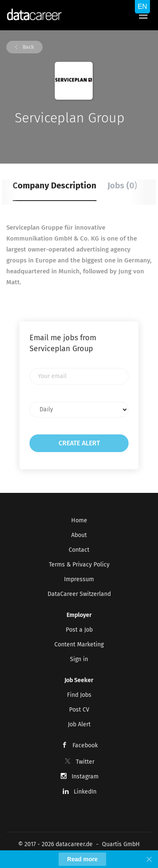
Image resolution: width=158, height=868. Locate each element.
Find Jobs (79, 695)
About (79, 535)
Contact (79, 550)
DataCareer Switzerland (79, 594)
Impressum (79, 579)
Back (28, 47)
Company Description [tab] (55, 185)
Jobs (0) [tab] (122, 185)
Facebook (85, 745)
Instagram (85, 777)
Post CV (79, 710)
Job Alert (79, 724)
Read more (82, 859)
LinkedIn (85, 792)
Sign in (79, 659)
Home (79, 520)
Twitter (85, 762)
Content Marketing (79, 644)
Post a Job (79, 630)
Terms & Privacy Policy (79, 565)
